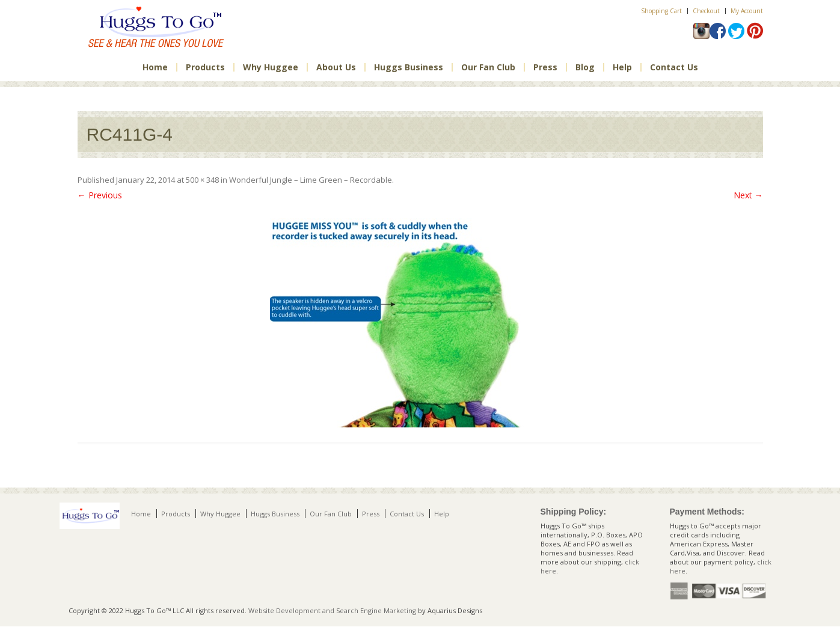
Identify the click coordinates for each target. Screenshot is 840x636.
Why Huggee (271, 67)
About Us (336, 67)
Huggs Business (409, 67)
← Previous (100, 195)
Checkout (706, 11)
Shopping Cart (661, 11)
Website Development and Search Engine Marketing (332, 610)
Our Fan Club (488, 67)
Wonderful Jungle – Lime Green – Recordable (311, 180)
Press (545, 67)
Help (622, 67)
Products (205, 67)
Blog (585, 67)
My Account (747, 11)
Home (155, 67)
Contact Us (674, 67)
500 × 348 (202, 180)
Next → (748, 195)
